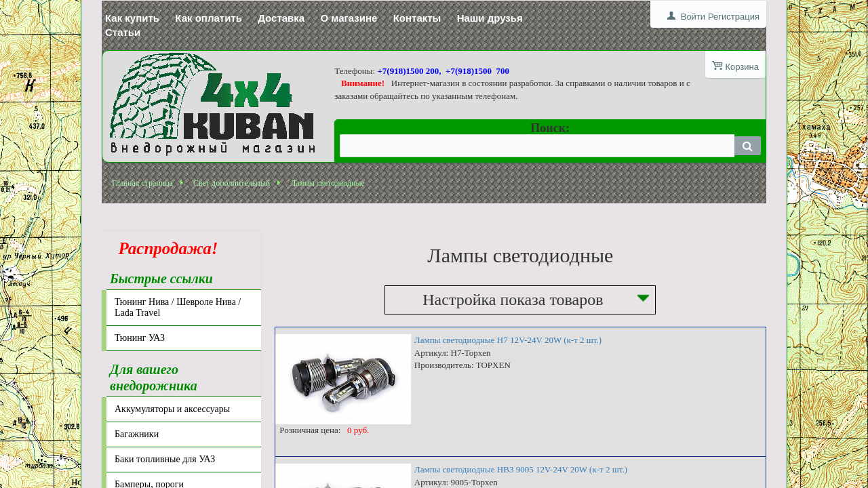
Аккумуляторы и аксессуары (172, 409)
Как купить (132, 18)
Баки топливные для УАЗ (165, 459)
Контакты (417, 18)
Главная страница (142, 183)
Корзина (742, 67)
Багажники (137, 434)
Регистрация (734, 17)
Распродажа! (164, 248)
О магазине (349, 18)
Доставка (281, 18)
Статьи (123, 32)
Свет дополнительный (232, 183)
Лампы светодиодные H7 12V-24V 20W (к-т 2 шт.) (508, 340)
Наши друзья (490, 18)
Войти (693, 17)
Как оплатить (209, 18)
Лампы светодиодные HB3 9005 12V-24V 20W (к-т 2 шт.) (521, 469)
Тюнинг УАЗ (140, 338)
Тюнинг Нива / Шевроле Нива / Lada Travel (178, 307)
